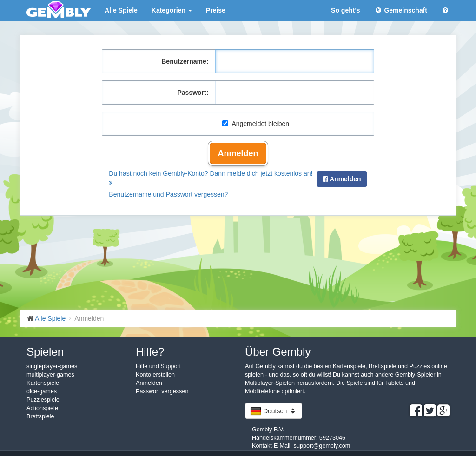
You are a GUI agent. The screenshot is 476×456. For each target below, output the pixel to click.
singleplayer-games (52, 366)
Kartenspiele (43, 383)
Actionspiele (42, 408)
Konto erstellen (155, 375)
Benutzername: (185, 61)
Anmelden (238, 153)
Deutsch (274, 411)
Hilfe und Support (158, 366)
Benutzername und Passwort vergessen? (168, 194)
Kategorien (172, 10)
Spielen (45, 352)
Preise (216, 10)
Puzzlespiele (43, 400)
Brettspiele (40, 416)
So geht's (345, 10)
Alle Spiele (121, 10)
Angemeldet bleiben (256, 124)
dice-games (42, 391)
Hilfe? (150, 352)
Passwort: (193, 93)
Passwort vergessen (162, 391)
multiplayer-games (50, 375)
